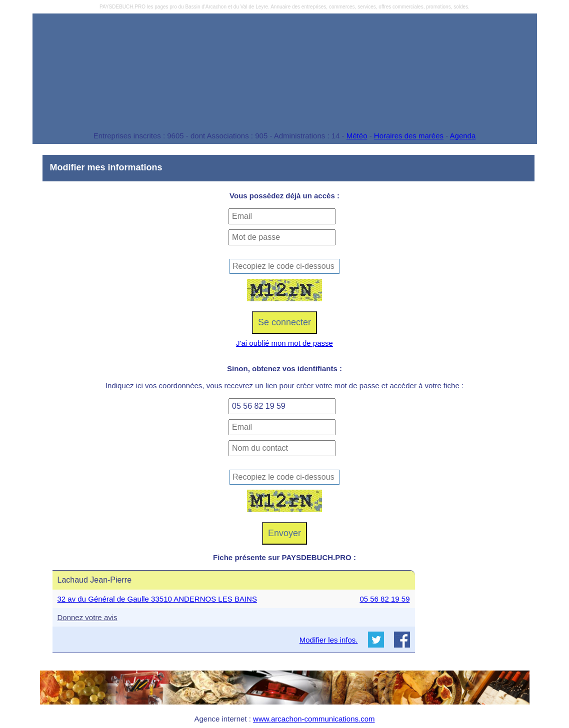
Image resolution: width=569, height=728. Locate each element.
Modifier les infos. (329, 640)
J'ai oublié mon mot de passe (284, 343)
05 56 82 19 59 (384, 599)
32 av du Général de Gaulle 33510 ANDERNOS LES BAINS (157, 599)
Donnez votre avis (87, 617)
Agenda (463, 136)
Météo (357, 136)
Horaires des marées (409, 136)
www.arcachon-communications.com (314, 719)
